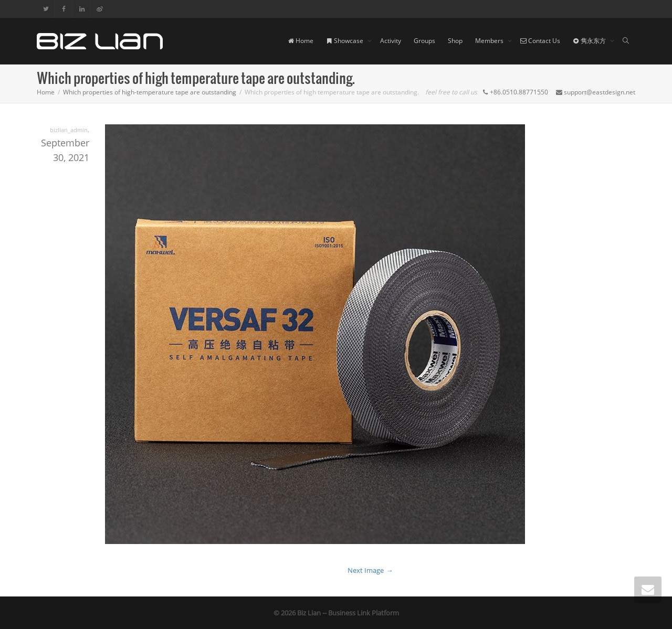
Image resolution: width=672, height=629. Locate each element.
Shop (455, 41)
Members (490, 41)
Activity (391, 41)
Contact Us (540, 41)
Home (301, 41)
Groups (424, 41)
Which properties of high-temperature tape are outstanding (150, 92)
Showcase (345, 41)
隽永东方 (590, 41)
